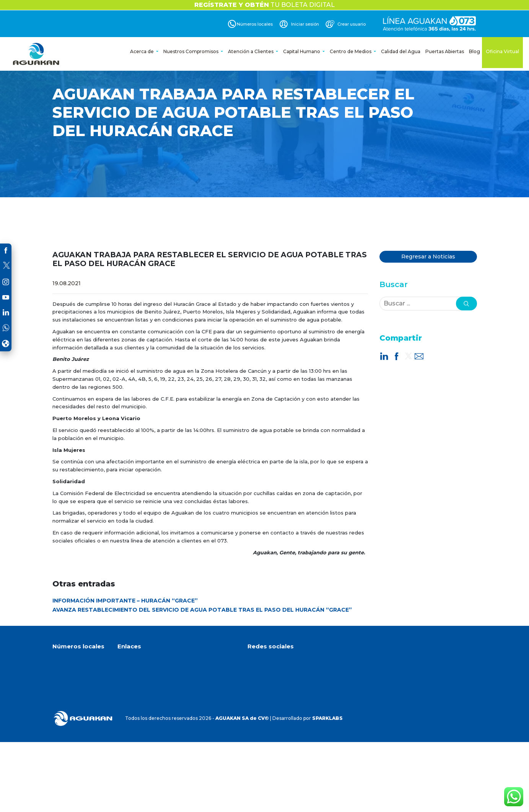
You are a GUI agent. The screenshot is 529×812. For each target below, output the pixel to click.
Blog (474, 51)
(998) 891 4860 (75, 687)
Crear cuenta (133, 700)
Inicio (124, 661)
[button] (466, 304)
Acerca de (142, 51)
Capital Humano (302, 51)
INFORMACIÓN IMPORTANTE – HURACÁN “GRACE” (125, 601)
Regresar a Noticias (428, 257)
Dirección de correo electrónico (294, 724)
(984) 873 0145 (75, 710)
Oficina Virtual (502, 51)
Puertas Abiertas (445, 51)
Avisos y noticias (136, 690)
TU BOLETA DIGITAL (264, 5)
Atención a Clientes (251, 51)
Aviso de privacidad (140, 709)
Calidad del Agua (401, 51)
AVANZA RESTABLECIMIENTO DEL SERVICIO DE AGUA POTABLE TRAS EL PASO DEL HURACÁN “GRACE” (202, 610)
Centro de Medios (351, 51)
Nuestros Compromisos (191, 51)
